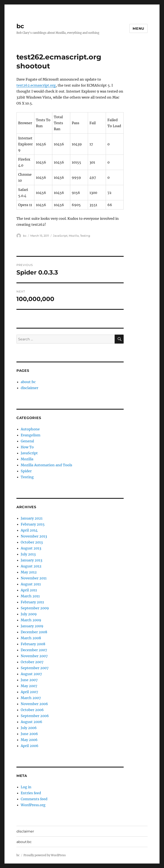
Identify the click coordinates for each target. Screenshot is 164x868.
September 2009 (35, 608)
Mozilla (74, 236)
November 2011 (34, 578)
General (27, 441)
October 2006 (32, 710)
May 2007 (29, 686)
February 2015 (33, 524)
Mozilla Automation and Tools (46, 465)
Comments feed (34, 799)
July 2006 (29, 728)
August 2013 (31, 548)
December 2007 (34, 650)
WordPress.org (33, 805)
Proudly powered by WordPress (45, 855)
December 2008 (34, 632)
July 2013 (28, 554)
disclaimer (29, 388)
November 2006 (34, 704)
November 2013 (34, 536)
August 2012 (31, 566)
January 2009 (32, 626)
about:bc (28, 382)
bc (20, 26)
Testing (85, 236)
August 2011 (31, 584)
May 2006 (29, 740)
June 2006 (29, 734)
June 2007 (29, 680)
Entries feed (31, 793)
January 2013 (31, 560)
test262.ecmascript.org (36, 85)
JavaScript (60, 236)
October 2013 (32, 542)
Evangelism (31, 435)
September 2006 (35, 716)
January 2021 (32, 518)
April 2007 (29, 692)
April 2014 (29, 530)
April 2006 (30, 746)
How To (27, 447)
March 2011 (30, 596)
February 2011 (32, 602)
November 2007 (34, 656)
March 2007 (31, 698)
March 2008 (31, 638)
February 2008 (33, 644)
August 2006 (31, 722)
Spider (26, 471)
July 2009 (29, 614)
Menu (138, 29)
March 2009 (31, 620)
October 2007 (32, 662)
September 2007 (35, 668)
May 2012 (29, 572)
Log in (26, 787)
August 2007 (31, 674)
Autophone (30, 429)
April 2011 (29, 590)
